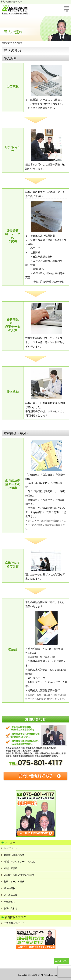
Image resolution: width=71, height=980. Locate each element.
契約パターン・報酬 (14, 882)
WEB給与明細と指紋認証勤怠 (19, 875)
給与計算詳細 (11, 868)
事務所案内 (9, 902)
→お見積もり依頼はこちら (40, 108)
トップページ (11, 848)
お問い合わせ (11, 908)
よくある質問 (11, 895)
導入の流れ (9, 888)
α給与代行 (36, 975)
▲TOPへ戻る (62, 961)
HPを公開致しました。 (15, 923)
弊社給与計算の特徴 (14, 855)
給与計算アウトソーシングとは (20, 862)
